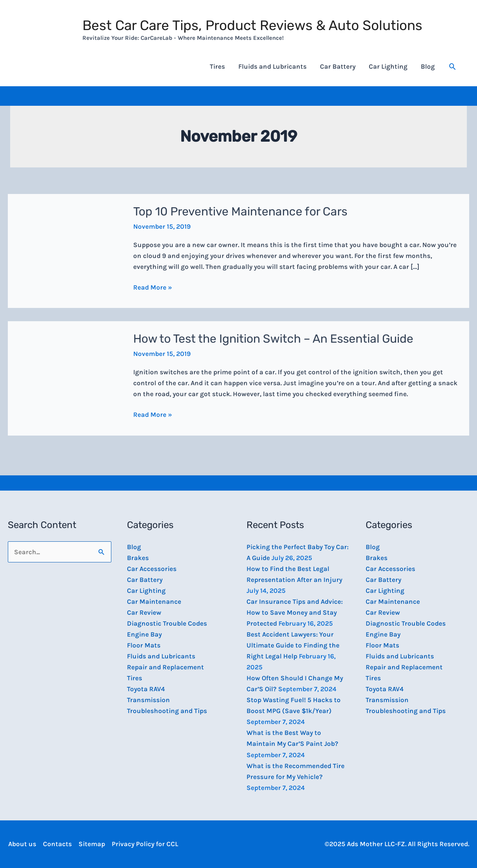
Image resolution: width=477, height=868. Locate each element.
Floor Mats (144, 645)
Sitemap (91, 844)
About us (22, 844)
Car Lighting (388, 66)
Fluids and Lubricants (272, 66)
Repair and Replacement (165, 667)
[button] (452, 66)
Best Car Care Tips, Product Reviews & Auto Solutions (252, 25)
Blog (428, 66)
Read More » (153, 286)
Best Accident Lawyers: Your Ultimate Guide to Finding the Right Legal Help (293, 645)
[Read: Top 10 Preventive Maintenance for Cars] (65, 250)
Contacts (57, 844)
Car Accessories (152, 569)
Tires (217, 66)
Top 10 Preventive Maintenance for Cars (240, 212)
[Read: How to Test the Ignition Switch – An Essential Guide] (65, 378)
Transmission (148, 700)
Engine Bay (144, 634)
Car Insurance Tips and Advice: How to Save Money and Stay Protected (295, 612)
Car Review (144, 612)
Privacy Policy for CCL (145, 844)
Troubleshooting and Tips (167, 711)
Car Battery (338, 66)
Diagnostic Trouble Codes (167, 623)
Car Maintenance (154, 601)
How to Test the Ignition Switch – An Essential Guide (273, 339)
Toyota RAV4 (146, 689)
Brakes (138, 558)
